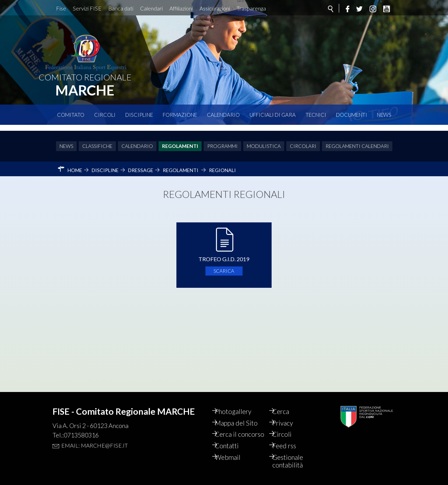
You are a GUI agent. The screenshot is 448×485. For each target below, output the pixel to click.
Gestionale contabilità (294, 461)
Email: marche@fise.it (94, 434)
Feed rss (290, 445)
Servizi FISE (87, 8)
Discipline (139, 115)
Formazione (180, 115)
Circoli (105, 115)
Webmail (234, 457)
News (384, 115)
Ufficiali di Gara (273, 115)
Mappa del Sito (243, 413)
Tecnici (316, 115)
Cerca (287, 401)
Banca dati (121, 8)
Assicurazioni (215, 8)
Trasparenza (251, 8)
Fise (61, 8)
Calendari (151, 8)
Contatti (233, 445)
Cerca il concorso (235, 429)
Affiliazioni (181, 8)
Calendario (223, 115)
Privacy (289, 413)
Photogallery (240, 401)
